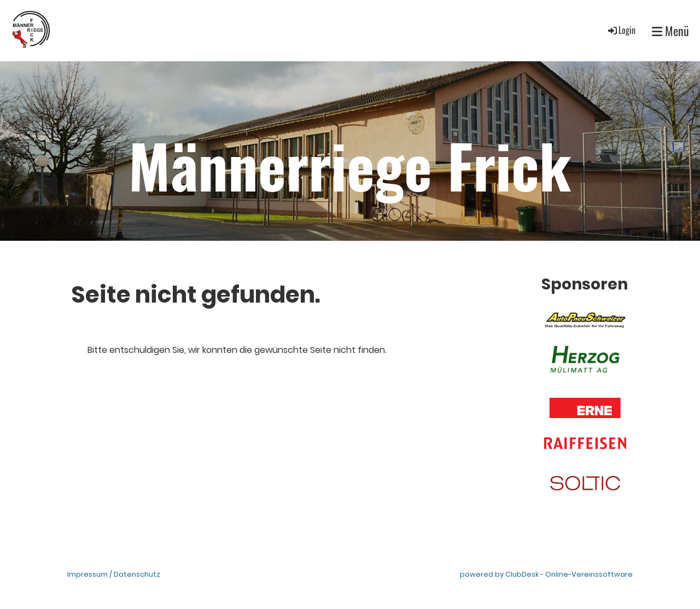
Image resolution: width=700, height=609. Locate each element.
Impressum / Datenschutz (114, 574)
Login (621, 30)
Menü (670, 31)
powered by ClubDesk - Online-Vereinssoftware (546, 574)
